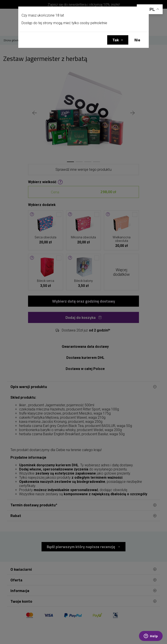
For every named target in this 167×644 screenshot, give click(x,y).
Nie (137, 40)
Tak (116, 40)
